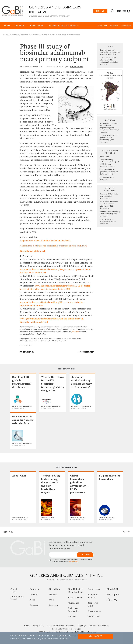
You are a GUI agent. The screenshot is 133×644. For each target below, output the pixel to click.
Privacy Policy (74, 562)
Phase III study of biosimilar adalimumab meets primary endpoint (55, 35)
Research (25, 35)
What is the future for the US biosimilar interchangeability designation (109, 205)
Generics (20, 26)
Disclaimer (71, 626)
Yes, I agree (95, 636)
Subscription (126, 26)
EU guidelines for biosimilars (107, 179)
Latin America (18, 598)
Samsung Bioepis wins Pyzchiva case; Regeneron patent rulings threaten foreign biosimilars (110, 128)
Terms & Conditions (55, 626)
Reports (72, 617)
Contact (92, 626)
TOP (126, 532)
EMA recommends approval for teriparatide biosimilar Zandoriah (110, 52)
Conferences (94, 589)
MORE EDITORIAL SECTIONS (64, 26)
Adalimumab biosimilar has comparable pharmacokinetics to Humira (53, 246)
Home (7, 26)
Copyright (82, 626)
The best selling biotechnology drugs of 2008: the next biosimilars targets (109, 163)
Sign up (100, 11)
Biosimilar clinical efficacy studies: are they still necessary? (110, 214)
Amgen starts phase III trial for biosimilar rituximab (45, 241)
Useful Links (94, 617)
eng (119, 11)
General (33, 595)
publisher (75, 332)
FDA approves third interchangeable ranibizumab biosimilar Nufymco (109, 61)
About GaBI (102, 26)
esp (125, 11)
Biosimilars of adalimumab (33, 251)
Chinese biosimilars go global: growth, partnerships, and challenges (109, 139)
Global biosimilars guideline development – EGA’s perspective (110, 172)
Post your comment (77, 67)
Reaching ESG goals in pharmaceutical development (109, 196)
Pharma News (94, 611)
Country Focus (76, 598)
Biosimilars (38, 26)
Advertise (114, 26)
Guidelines (74, 603)
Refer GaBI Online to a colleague (66, 629)
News (32, 600)
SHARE (8, 532)
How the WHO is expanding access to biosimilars (108, 222)
